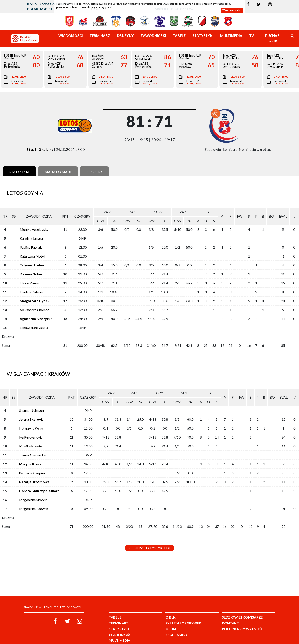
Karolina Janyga (31, 234)
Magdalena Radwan (34, 499)
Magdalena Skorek (33, 490)
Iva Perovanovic (31, 428)
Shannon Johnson (31, 401)
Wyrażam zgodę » (232, 10)
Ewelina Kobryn (31, 287)
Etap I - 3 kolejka (40, 149)
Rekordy (94, 172)
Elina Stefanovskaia (34, 323)
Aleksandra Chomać (34, 305)
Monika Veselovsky (34, 225)
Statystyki (19, 172)
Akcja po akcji (58, 172)
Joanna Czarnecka (32, 446)
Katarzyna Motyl (32, 251)
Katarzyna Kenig (31, 419)
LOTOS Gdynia (25, 193)
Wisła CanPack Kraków (38, 369)
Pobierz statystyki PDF (150, 539)
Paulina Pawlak (31, 243)
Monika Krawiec (31, 437)
